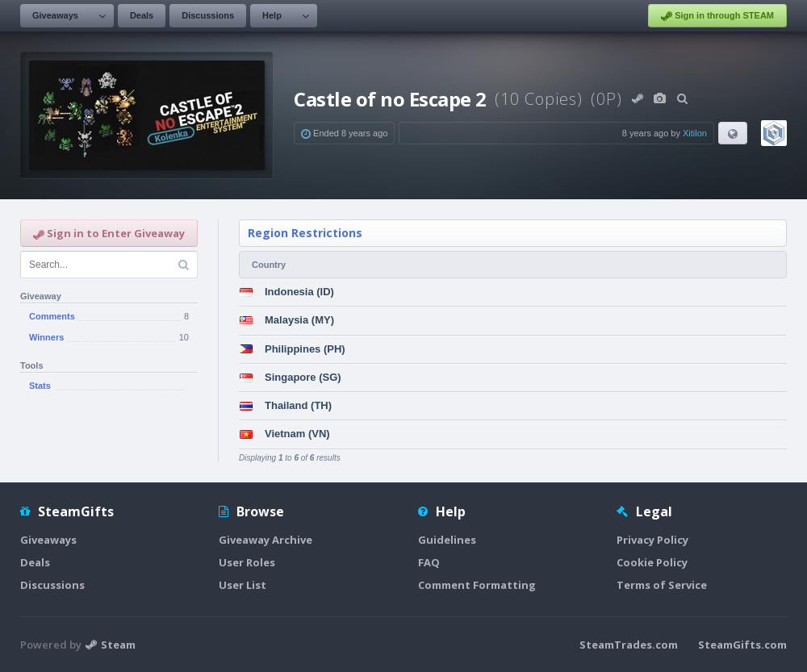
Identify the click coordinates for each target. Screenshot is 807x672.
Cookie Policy (652, 562)
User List (243, 585)
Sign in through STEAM (717, 16)
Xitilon (695, 133)
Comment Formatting (477, 585)
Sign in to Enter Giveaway (109, 233)
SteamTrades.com (629, 645)
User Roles (247, 562)
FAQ (429, 562)
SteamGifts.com (742, 645)
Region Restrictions (305, 233)
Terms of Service (662, 585)
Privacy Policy (652, 540)
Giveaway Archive (266, 540)
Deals (142, 15)
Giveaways (55, 15)
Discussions (208, 15)
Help (272, 15)
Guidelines (447, 540)
